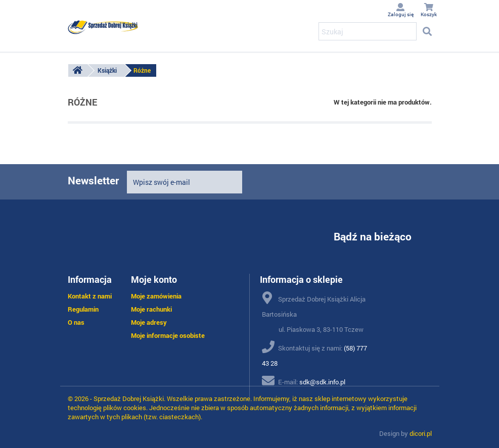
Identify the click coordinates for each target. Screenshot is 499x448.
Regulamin (83, 309)
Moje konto (154, 279)
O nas (76, 322)
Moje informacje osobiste (168, 335)
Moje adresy (149, 322)
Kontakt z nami (90, 296)
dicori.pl (421, 433)
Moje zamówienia (156, 296)
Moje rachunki (151, 309)
